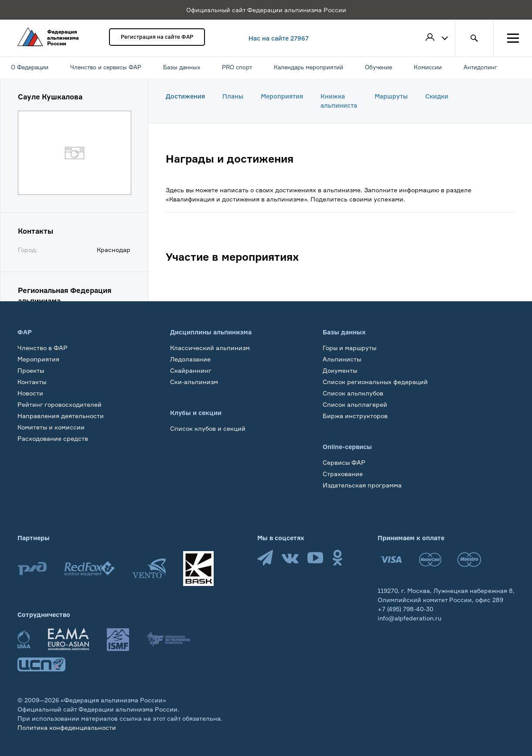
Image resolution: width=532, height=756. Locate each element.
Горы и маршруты (350, 348)
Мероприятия (282, 96)
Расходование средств (53, 438)
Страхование (343, 474)
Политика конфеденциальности (67, 727)
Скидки (437, 96)
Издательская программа (362, 485)
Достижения (185, 96)
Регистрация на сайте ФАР (157, 37)
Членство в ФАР (43, 348)
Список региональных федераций (375, 382)
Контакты (32, 382)
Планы (233, 96)
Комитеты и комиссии (51, 427)
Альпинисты (342, 359)
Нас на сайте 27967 (279, 38)
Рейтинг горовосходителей (60, 404)
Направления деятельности (61, 416)
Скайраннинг (191, 370)
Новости (30, 393)
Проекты (31, 370)
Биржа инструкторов (355, 416)
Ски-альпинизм (194, 382)
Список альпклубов (353, 393)
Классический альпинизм (210, 348)
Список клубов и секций (208, 428)
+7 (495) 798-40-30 (406, 609)
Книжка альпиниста (339, 101)
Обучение (32, 450)
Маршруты (391, 96)
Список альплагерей (355, 404)
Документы (340, 370)
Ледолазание (190, 359)
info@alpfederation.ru (409, 618)
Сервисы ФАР (344, 462)
